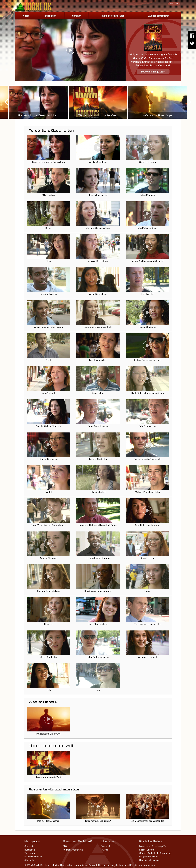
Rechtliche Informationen (143, 865)
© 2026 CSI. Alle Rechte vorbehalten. (42, 865)
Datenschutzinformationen (74, 865)
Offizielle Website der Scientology (155, 853)
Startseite (29, 846)
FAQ (65, 846)
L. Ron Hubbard (147, 850)
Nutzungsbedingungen (118, 865)
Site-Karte (29, 860)
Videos (26, 16)
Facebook (106, 846)
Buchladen (51, 16)
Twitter (105, 850)
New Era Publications (149, 860)
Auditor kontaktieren (159, 16)
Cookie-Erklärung (97, 865)
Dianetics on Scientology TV (153, 846)
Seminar (76, 16)
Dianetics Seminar (33, 857)
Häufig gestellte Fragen (113, 16)
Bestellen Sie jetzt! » (153, 72)
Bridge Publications (149, 857)
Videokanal (30, 853)
